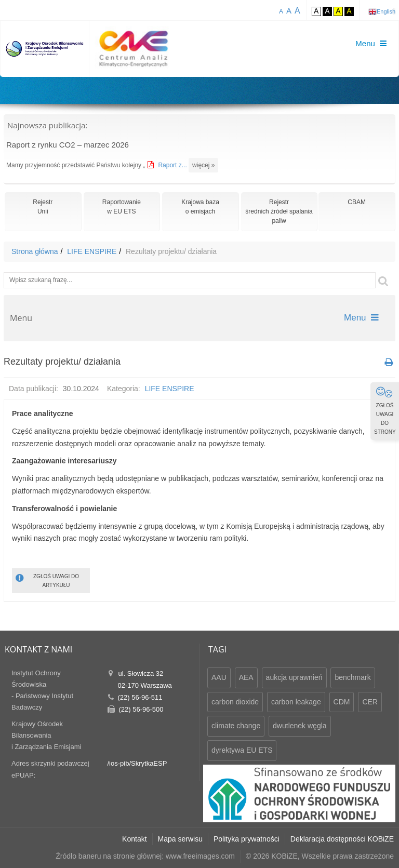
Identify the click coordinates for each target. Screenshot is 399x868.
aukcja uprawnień (294, 677)
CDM (342, 702)
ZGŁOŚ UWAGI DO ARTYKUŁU (47, 580)
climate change (236, 726)
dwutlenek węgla (300, 726)
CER (370, 702)
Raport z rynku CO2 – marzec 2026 (68, 145)
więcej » (203, 165)
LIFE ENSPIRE (92, 251)
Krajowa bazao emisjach (200, 207)
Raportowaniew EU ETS (122, 207)
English (386, 11)
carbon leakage (296, 702)
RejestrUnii (43, 207)
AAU (219, 677)
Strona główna (35, 251)
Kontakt (134, 839)
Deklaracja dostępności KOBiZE (342, 839)
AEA (246, 677)
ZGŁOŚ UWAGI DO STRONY (385, 410)
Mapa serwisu (180, 839)
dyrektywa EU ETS (242, 750)
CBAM (357, 202)
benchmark (353, 677)
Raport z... (173, 165)
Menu (361, 318)
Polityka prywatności (247, 839)
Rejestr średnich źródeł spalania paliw (279, 211)
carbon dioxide (235, 702)
